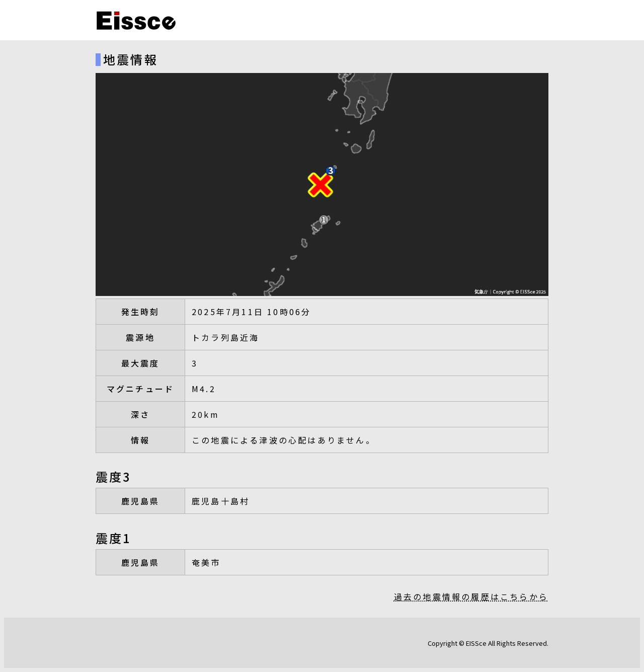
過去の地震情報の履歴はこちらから (471, 596)
